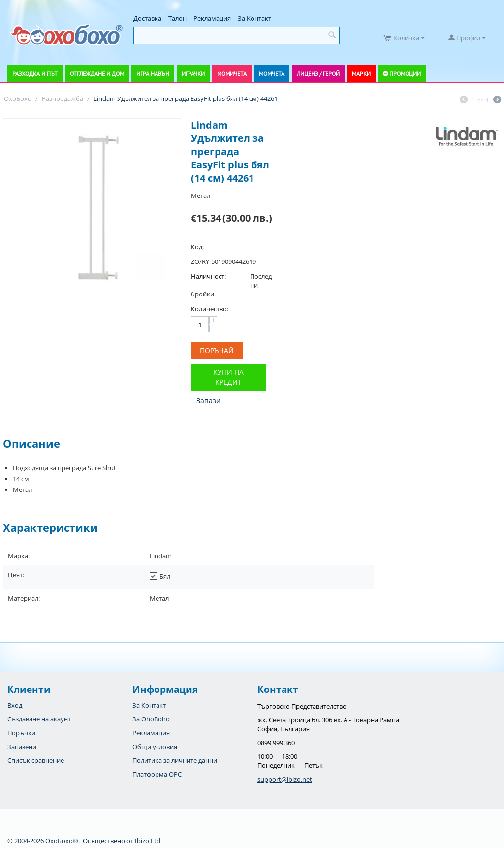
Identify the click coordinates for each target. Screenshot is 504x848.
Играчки (193, 74)
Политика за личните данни (175, 760)
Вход (15, 705)
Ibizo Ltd (148, 841)
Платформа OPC (157, 774)
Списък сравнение (36, 760)
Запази (208, 401)
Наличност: (208, 276)
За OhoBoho (151, 719)
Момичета (232, 74)
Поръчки (21, 733)
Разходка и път (35, 74)
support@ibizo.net (285, 779)
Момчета (272, 74)
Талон (177, 18)
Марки (361, 74)
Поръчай (217, 350)
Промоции (405, 74)
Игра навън (153, 74)
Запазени (22, 747)
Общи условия (155, 747)
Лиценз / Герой (318, 74)
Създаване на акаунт (39, 719)
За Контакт (254, 18)
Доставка (147, 18)
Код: (197, 247)
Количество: (210, 309)
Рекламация (212, 18)
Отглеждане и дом (97, 74)
